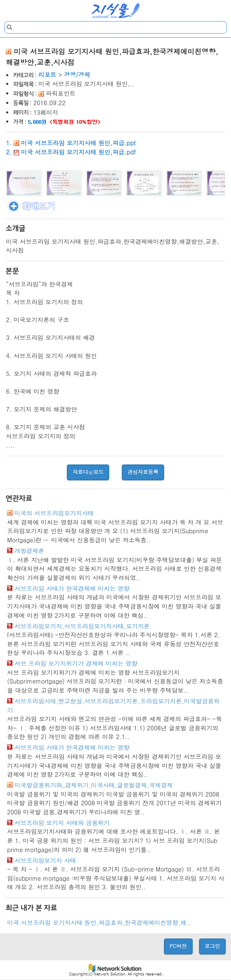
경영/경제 (77, 75)
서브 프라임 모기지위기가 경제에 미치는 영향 (76, 663)
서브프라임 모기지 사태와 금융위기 (62, 823)
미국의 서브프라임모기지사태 (54, 513)
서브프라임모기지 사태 (45, 860)
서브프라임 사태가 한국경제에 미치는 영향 (72, 588)
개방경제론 (29, 551)
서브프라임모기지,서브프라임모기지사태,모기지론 (82, 626)
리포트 (47, 75)
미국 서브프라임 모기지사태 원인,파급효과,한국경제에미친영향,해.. (99, 922)
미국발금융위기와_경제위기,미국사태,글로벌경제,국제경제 (94, 785)
